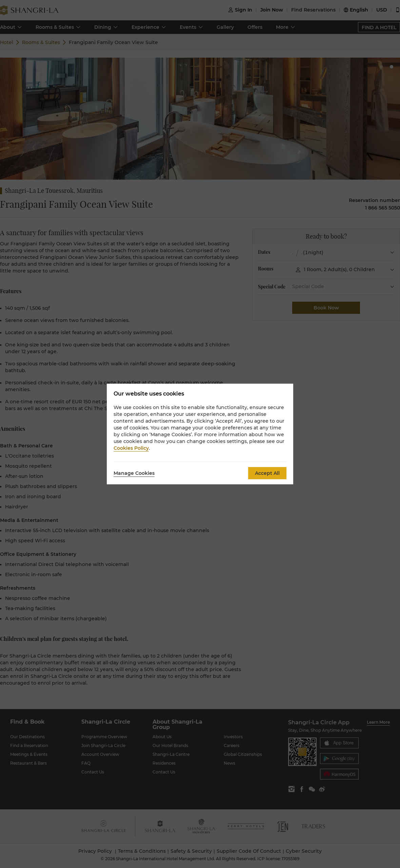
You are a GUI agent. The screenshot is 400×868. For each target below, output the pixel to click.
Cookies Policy (131, 448)
